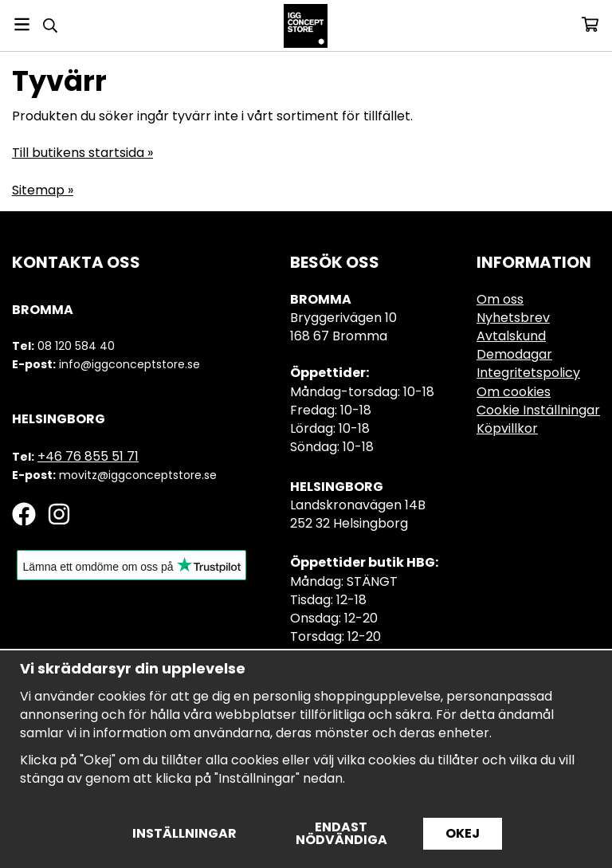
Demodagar (514, 354)
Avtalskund (511, 336)
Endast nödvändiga (341, 833)
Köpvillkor (507, 428)
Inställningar (184, 833)
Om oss (500, 299)
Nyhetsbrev (513, 318)
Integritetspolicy (528, 373)
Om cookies (514, 392)
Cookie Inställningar (538, 410)
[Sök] (50, 26)
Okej (463, 833)
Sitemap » (43, 190)
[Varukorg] (590, 24)
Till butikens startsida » (82, 153)
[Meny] (22, 24)
